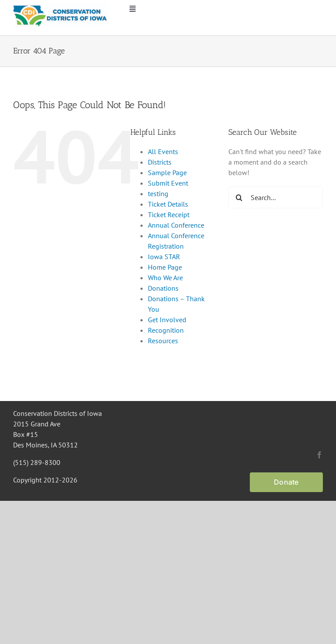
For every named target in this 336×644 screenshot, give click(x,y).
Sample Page (167, 172)
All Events (163, 151)
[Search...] (276, 197)
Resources (163, 341)
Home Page (165, 267)
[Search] (239, 197)
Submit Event (168, 183)
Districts (160, 162)
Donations (163, 288)
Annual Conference (176, 225)
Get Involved (167, 320)
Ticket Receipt (169, 215)
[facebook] (319, 455)
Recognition (166, 330)
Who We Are (165, 278)
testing (158, 194)
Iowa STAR (164, 257)
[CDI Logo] (61, 8)
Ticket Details (168, 204)
